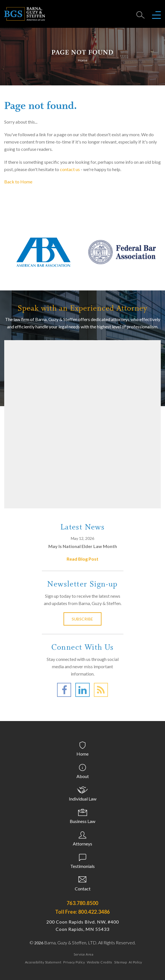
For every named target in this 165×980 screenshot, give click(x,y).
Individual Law (83, 799)
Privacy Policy (74, 962)
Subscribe (83, 619)
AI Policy (135, 962)
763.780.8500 (82, 903)
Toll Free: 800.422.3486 (82, 912)
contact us (70, 169)
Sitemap (121, 962)
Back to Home (18, 182)
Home (83, 60)
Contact (83, 889)
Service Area (83, 954)
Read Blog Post (82, 559)
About (83, 776)
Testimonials (82, 866)
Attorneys (82, 844)
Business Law (82, 821)
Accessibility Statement (43, 962)
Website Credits (100, 962)
